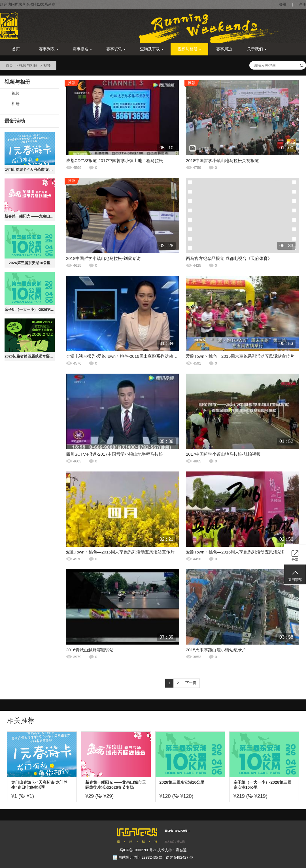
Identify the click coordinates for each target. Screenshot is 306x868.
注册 (302, 4)
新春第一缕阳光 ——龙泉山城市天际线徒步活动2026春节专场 (30, 216)
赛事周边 (224, 49)
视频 (16, 93)
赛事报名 (82, 49)
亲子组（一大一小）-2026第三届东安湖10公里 (30, 310)
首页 (16, 49)
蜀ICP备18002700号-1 (138, 850)
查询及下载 (152, 49)
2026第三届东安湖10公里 (30, 263)
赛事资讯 (116, 49)
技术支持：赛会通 (172, 850)
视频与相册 (189, 49)
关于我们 (257, 49)
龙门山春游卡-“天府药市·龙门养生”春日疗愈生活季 (30, 170)
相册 (16, 104)
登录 (283, 4)
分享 (295, 560)
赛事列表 (49, 49)
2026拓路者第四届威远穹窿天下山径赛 (30, 356)
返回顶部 (295, 580)
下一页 (191, 683)
